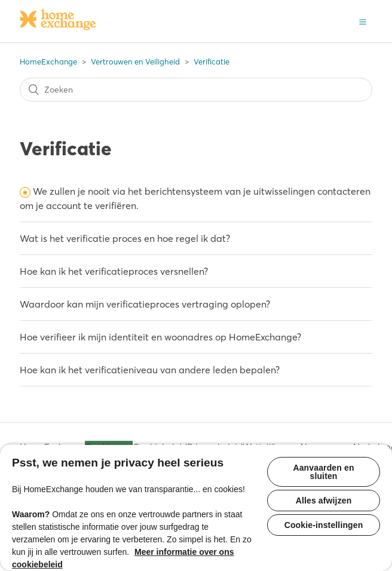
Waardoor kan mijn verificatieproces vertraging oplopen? (145, 304)
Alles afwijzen (324, 501)
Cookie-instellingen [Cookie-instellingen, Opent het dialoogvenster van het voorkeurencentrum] (324, 525)
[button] (363, 21)
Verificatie (212, 62)
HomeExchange (48, 62)
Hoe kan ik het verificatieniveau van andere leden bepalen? (150, 370)
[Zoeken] (196, 90)
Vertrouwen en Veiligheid (135, 62)
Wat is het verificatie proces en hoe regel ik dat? (125, 238)
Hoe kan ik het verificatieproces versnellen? (114, 271)
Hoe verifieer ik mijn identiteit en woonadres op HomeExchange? (160, 337)
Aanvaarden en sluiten (323, 472)
